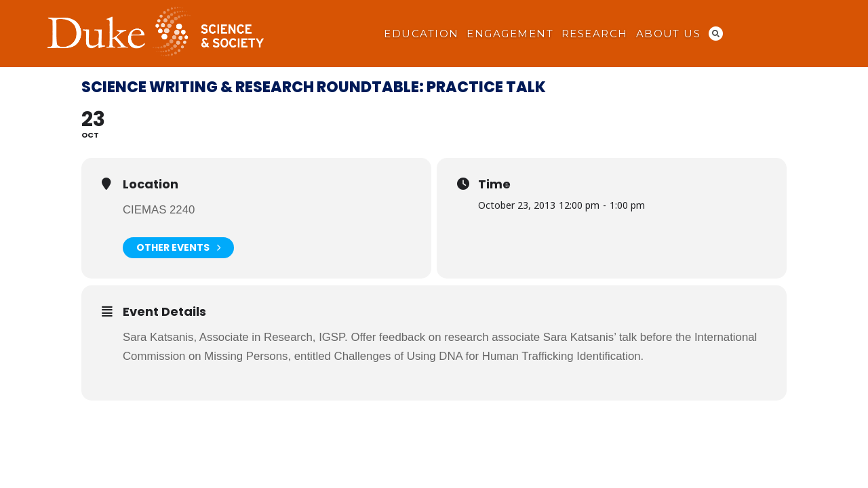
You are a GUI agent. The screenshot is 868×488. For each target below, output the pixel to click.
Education (421, 34)
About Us (669, 34)
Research (595, 34)
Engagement (510, 34)
